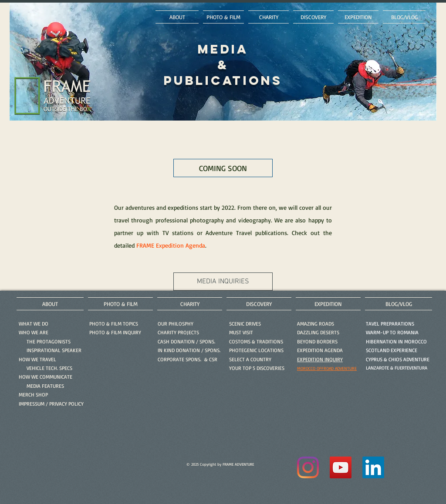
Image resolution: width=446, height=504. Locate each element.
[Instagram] (308, 467)
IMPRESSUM (32, 404)
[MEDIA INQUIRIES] (223, 282)
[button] (115, 332)
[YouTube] (341, 467)
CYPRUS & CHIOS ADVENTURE (398, 359)
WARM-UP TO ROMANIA (392, 332)
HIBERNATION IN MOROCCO (396, 341)
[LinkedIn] (373, 467)
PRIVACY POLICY (66, 404)
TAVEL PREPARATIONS (390, 324)
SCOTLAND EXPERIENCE (392, 350)
